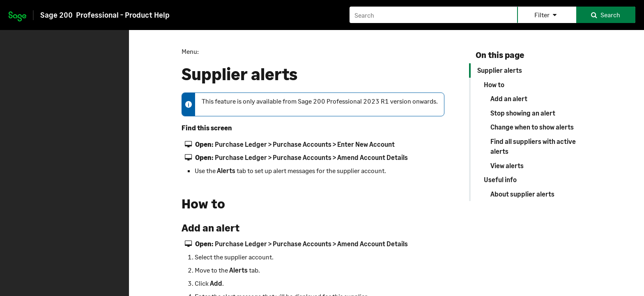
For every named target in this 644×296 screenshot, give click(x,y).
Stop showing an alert (523, 113)
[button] (547, 15)
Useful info (500, 179)
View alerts (507, 165)
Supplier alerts (500, 70)
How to (494, 84)
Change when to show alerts (532, 127)
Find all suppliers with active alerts (533, 146)
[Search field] (492, 15)
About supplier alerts (522, 194)
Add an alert (509, 98)
